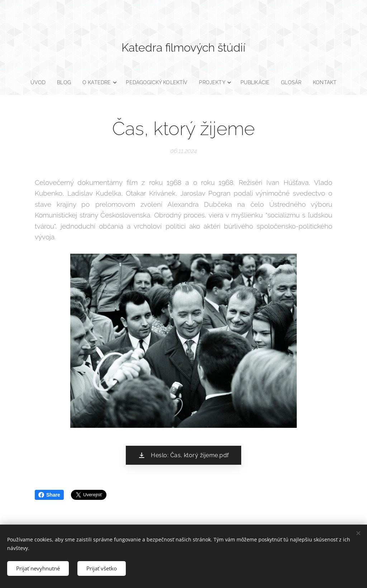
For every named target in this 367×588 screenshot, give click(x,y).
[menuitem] (36, 82)
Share (49, 495)
